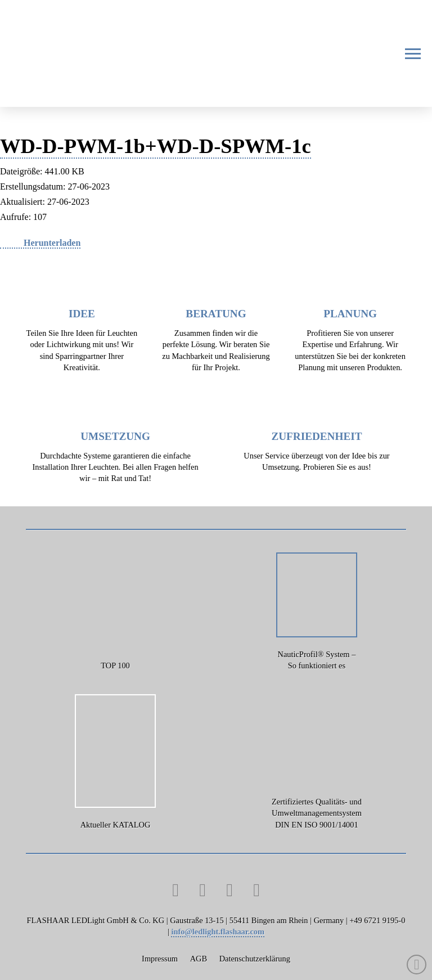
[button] (413, 54)
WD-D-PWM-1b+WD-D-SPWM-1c (156, 146)
